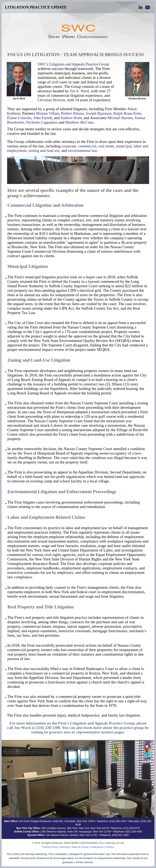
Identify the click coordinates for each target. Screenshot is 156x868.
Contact (110, 847)
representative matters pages (100, 732)
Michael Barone (120, 118)
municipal (124, 146)
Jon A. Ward (79, 91)
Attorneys (65, 847)
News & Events (80, 847)
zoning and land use (44, 151)
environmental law (82, 151)
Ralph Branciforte (127, 113)
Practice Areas (50, 847)
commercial (87, 146)
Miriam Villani (48, 113)
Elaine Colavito (19, 118)
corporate (69, 146)
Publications (97, 847)
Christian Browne (51, 100)
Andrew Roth (71, 118)
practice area (60, 732)
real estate (106, 146)
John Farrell (43, 118)
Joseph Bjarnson (99, 113)
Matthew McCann (80, 122)
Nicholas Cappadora (42, 122)
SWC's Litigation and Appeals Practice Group (73, 64)
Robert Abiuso (72, 113)
